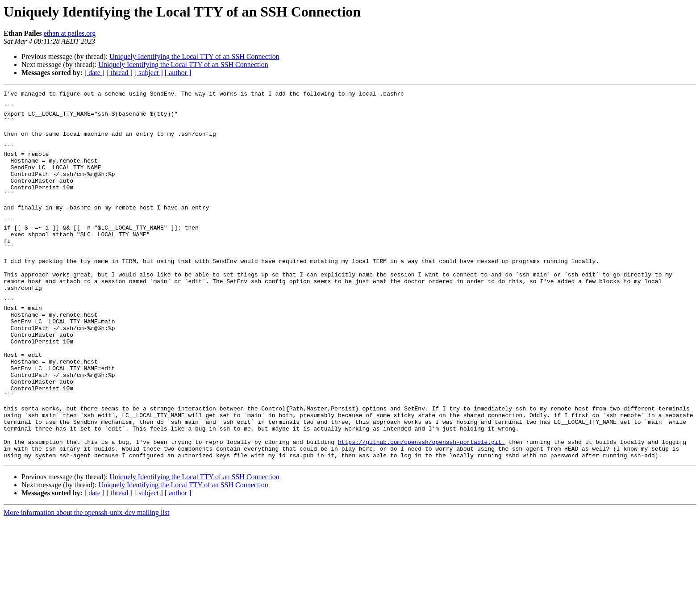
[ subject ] (149, 73)
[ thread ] (119, 73)
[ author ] (178, 73)
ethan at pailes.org (70, 33)
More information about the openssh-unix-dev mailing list (87, 586)
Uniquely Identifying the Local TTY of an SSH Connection (194, 56)
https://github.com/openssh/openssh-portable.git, (421, 513)
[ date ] (94, 73)
